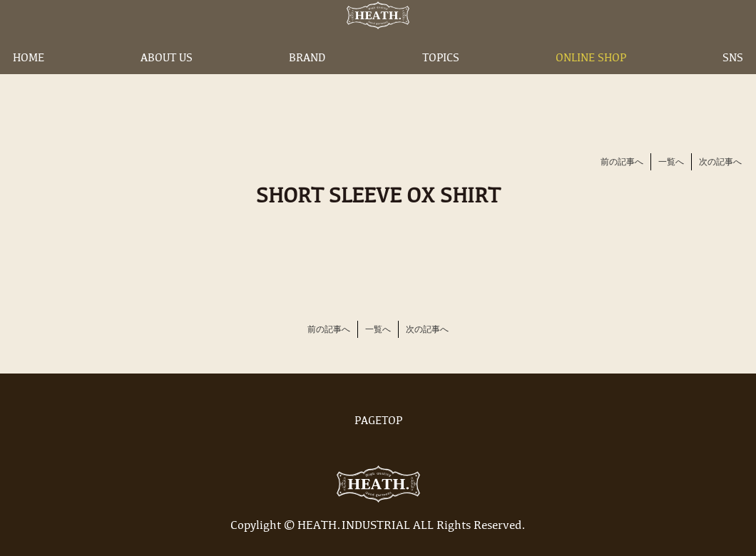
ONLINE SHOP (591, 81)
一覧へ (671, 163)
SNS (733, 81)
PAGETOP (378, 421)
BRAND (307, 81)
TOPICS (441, 81)
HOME (29, 81)
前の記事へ (622, 163)
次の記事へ (720, 163)
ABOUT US (167, 81)
